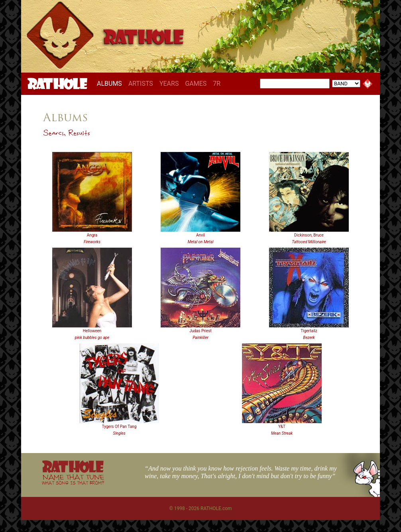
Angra (92, 235)
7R (217, 84)
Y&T (282, 427)
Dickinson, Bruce (309, 235)
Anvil (200, 235)
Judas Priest (200, 331)
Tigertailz (309, 331)
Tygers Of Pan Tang (119, 427)
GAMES (196, 84)
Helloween (92, 331)
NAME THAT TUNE (73, 479)
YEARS (169, 84)
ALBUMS (111, 83)
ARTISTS (141, 84)
